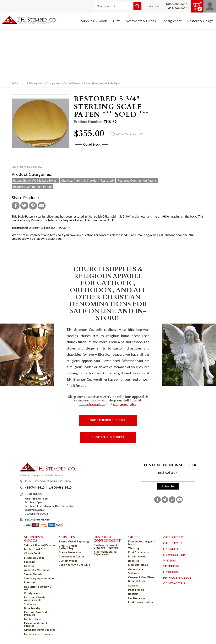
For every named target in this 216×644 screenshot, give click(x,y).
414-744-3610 (35, 488)
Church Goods (33, 553)
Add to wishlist (127, 134)
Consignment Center (72, 556)
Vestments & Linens (141, 21)
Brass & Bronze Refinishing (68, 547)
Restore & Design (200, 21)
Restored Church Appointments (34, 599)
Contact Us (174, 583)
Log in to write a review (27, 167)
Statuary (134, 573)
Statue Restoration (71, 552)
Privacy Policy (177, 577)
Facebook (16, 206)
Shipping (171, 566)
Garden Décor (33, 619)
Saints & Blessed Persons (40, 545)
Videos (170, 560)
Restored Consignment (107, 538)
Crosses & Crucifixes (141, 577)
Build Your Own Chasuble (74, 565)
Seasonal (30, 562)
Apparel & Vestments (37, 570)
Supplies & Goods (94, 21)
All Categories (35, 83)
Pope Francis (136, 590)
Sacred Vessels (72, 83)
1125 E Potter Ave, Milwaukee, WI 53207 (48, 481)
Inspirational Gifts (35, 549)
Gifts (117, 21)
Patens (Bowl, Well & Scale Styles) (103, 83)
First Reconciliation (140, 602)
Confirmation (137, 598)
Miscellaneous (137, 556)
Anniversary (136, 569)
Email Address (167, 473)
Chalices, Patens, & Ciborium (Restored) (87, 180)
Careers (170, 572)
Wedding (134, 548)
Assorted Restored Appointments (105, 553)
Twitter (24, 206)
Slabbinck (30, 604)
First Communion (139, 552)
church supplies (92, 404)
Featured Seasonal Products (35, 614)
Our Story (173, 537)
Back (15, 83)
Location (153, 6)
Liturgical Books (34, 558)
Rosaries (134, 561)
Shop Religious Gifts (108, 437)
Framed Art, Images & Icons (142, 543)
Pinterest (33, 206)
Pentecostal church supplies (36, 624)
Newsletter (174, 555)
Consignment (172, 21)
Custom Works (68, 561)
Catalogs (172, 549)
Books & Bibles (137, 581)
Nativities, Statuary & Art (38, 588)
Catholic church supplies (39, 634)
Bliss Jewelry (32, 608)
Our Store (173, 543)
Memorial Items (138, 565)
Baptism (133, 594)
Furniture (30, 582)
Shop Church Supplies (108, 420)
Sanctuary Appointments (39, 578)
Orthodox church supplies (40, 630)
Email (42, 206)
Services (67, 537)
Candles (29, 566)
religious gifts (124, 404)
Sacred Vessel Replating (74, 541)
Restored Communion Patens (137, 180)
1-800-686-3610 (176, 4)
